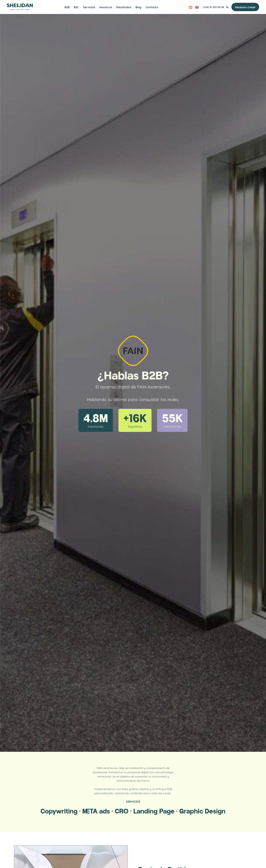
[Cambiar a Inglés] (197, 7)
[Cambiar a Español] (190, 7)
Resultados (124, 7)
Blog (138, 7)
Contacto (152, 7)
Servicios (89, 7)
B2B (67, 7)
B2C (76, 7)
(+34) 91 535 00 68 (216, 7)
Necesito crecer (245, 7)
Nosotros (106, 7)
